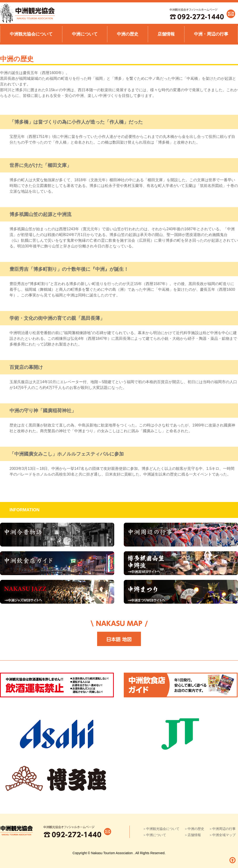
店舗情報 (166, 34)
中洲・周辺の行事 (211, 34)
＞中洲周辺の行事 (222, 829)
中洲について (85, 34)
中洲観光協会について (31, 34)
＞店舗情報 (193, 835)
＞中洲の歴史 (194, 829)
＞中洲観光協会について (161, 829)
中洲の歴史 (128, 34)
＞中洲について (154, 835)
